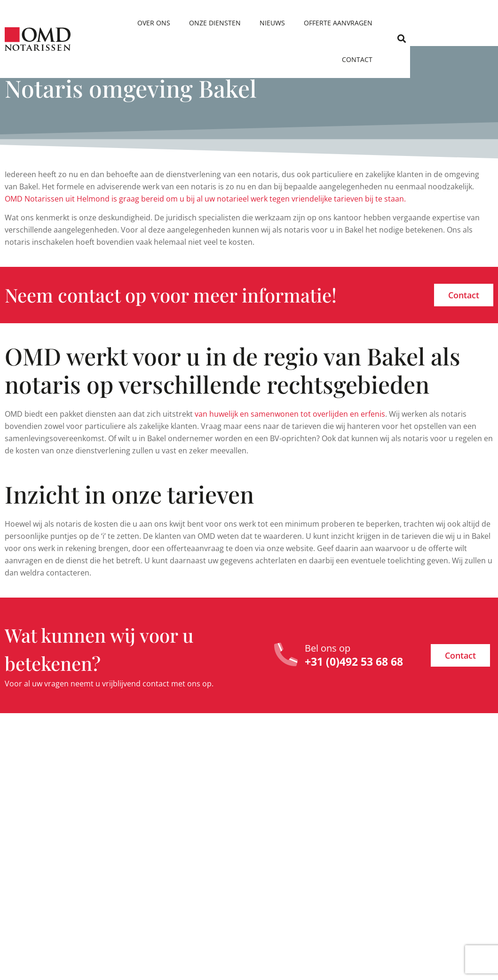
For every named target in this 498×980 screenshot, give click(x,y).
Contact (440, 23)
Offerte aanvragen (372, 23)
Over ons (188, 23)
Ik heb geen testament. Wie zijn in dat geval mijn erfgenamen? (438, 808)
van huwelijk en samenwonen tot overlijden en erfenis (290, 414)
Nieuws (306, 23)
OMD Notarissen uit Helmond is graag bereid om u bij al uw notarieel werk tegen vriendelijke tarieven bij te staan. (205, 199)
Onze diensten (249, 23)
